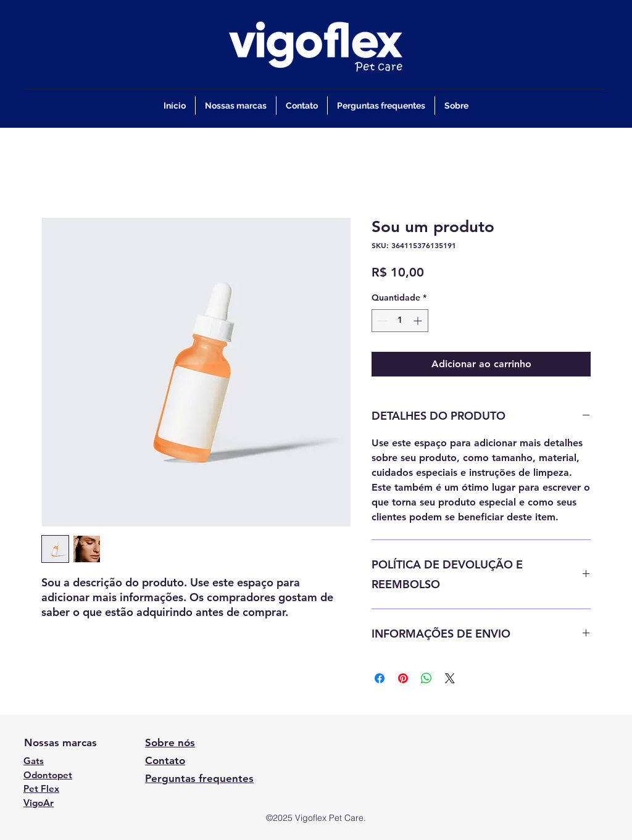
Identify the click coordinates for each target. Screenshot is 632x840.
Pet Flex (41, 788)
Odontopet (48, 775)
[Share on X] (450, 678)
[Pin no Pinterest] (403, 678)
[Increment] (419, 321)
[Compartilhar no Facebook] (380, 678)
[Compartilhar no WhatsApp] (426, 678)
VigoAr (39, 803)
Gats (34, 761)
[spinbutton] (400, 321)
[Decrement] (381, 321)
